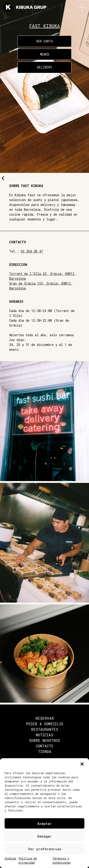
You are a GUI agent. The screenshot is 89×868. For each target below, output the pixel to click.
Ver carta (44, 41)
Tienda (45, 751)
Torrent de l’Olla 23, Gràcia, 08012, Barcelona (43, 276)
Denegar (44, 836)
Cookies (10, 858)
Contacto (44, 746)
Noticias (44, 735)
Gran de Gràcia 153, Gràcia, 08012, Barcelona (41, 286)
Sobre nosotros (44, 740)
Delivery (45, 67)
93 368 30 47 (32, 251)
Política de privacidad (28, 860)
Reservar (45, 718)
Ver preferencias (45, 849)
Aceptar (44, 823)
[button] (82, 764)
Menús (45, 54)
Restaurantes (45, 729)
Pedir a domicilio (45, 724)
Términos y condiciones (62, 860)
